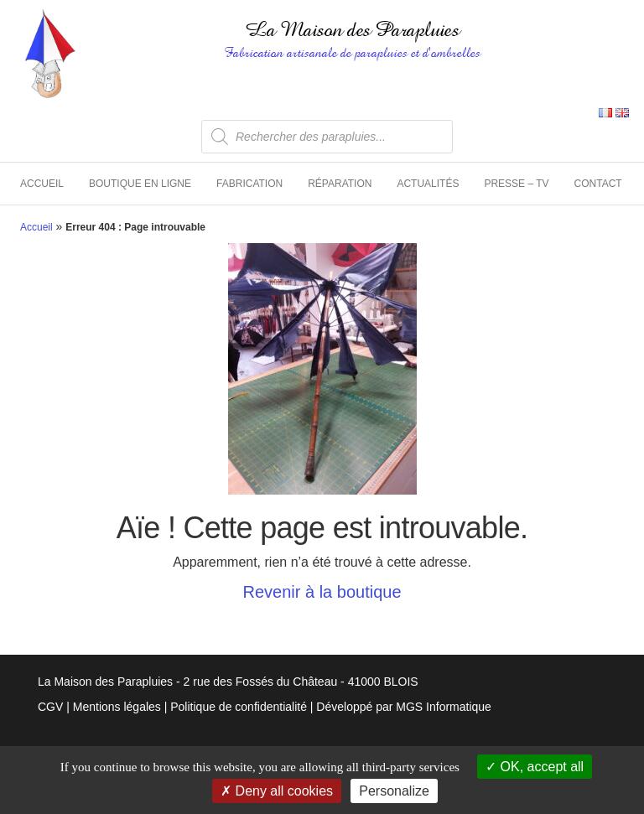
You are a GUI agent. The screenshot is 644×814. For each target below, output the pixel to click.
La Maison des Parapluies (353, 30)
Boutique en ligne (140, 184)
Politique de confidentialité (239, 707)
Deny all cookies (277, 791)
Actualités (428, 184)
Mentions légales (117, 707)
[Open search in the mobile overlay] (327, 137)
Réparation (340, 184)
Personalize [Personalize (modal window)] (394, 791)
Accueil (42, 184)
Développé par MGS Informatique (404, 707)
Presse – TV (516, 184)
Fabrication (249, 184)
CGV (50, 707)
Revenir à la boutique (322, 592)
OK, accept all (535, 767)
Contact (598, 184)
